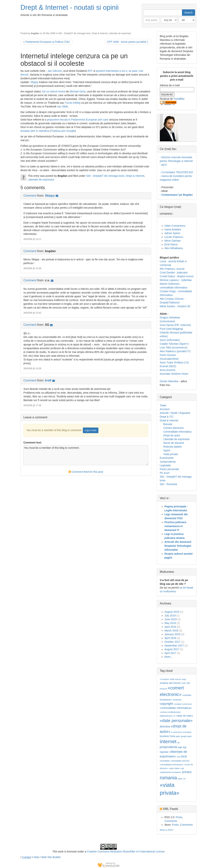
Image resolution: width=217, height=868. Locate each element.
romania (168, 778)
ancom (178, 679)
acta (172, 679)
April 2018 (170, 638)
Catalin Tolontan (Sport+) (174, 344)
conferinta (177, 700)
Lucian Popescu (174, 237)
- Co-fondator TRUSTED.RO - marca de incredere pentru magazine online (176, 176)
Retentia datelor (173, 447)
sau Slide (63, 106)
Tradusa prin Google (63, 131)
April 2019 (170, 627)
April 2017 (170, 653)
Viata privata (171, 454)
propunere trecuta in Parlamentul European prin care (78, 120)
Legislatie (165, 465)
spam (180, 779)
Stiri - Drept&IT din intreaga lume (74, 33)
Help (36, 857)
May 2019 (170, 623)
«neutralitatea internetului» (172, 765)
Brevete (168, 424)
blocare (177, 683)
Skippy (34, 82)
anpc (184, 679)
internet (168, 741)
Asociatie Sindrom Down (174, 374)
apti (171, 683)
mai (178, 757)
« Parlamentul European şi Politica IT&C (47, 42)
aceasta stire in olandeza (35, 131)
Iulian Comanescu (175, 226)
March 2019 (171, 631)
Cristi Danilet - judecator (174, 273)
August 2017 (172, 649)
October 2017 (172, 642)
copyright (166, 704)
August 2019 (172, 612)
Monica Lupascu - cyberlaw (176, 280)
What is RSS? (167, 830)
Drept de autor (172, 435)
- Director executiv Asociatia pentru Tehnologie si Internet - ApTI (176, 161)
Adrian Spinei (172, 233)
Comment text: (33, 443)
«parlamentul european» (171, 772)
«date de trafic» (185, 716)
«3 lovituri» (165, 679)
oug (182, 768)
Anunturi (165, 409)
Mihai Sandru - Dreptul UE (175, 306)
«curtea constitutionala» (170, 712)
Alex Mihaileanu (174, 248)
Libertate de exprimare (120, 33)
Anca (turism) (168, 370)
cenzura (163, 689)
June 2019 (171, 619)
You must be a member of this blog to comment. (86, 455)
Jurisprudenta (168, 462)
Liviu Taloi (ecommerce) (174, 347)
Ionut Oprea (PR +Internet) (175, 325)
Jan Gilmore (55, 71)
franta (172, 736)
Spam (167, 450)
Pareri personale (169, 469)
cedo (184, 683)
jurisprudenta (169, 747)
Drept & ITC (167, 417)
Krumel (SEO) (168, 366)
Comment (30, 196)
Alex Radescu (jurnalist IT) (175, 351)
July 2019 (170, 616)
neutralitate (165, 761)
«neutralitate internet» (180, 761)
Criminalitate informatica (177, 432)
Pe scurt (165, 473)
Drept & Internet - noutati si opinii (70, 7)
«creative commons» (183, 704)
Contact (27, 857)
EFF (90, 71)
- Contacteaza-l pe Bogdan (176, 195)
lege (180, 747)
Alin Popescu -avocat (172, 269)
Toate (163, 405)
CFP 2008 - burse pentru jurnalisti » (128, 42)
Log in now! (91, 430)
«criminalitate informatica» (176, 708)
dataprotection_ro (168, 716)
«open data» (174, 768)
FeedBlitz (179, 99)
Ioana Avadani (173, 229)
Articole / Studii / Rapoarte (175, 413)
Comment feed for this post (86, 472)
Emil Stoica (171, 244)
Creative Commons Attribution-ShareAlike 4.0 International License (126, 852)
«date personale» (176, 720)
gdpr (178, 736)
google (184, 736)
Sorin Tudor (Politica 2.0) (174, 362)
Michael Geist (77, 91)
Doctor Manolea (169, 381)
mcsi (184, 756)
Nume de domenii (174, 443)
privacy (187, 772)
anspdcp (164, 683)
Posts (179, 817)
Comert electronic (174, 428)
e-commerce (177, 732)
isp (178, 742)
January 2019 (172, 634)
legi (184, 747)
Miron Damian (173, 241)
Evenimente (167, 458)
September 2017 (174, 646)
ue (184, 779)
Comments (171, 821)
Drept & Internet (100, 33)
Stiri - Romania (169, 484)
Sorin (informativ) (170, 340)
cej (188, 683)
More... (169, 657)
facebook (164, 736)
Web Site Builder (51, 857)
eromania (187, 732)
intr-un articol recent (54, 91)
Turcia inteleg (73, 103)
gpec (190, 736)
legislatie (164, 752)
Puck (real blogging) (172, 329)
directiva (165, 726)
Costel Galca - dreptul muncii (177, 276)
